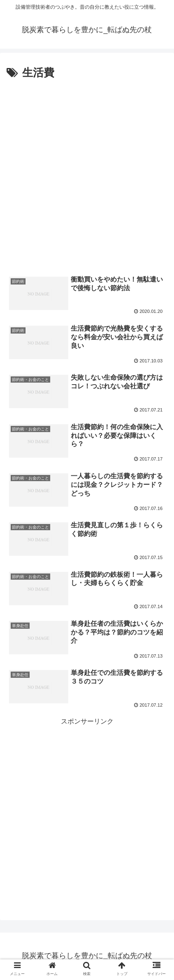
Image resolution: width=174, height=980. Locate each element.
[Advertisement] (87, 174)
